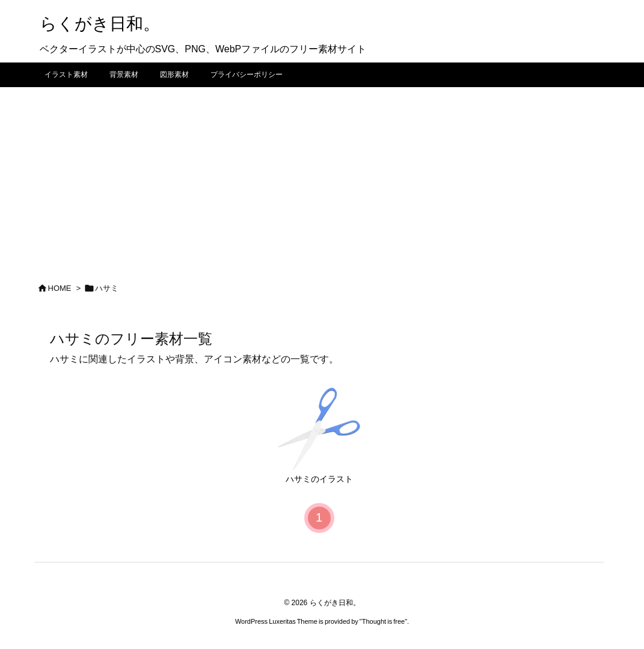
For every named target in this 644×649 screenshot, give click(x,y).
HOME (60, 288)
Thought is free (383, 621)
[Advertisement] (322, 177)
